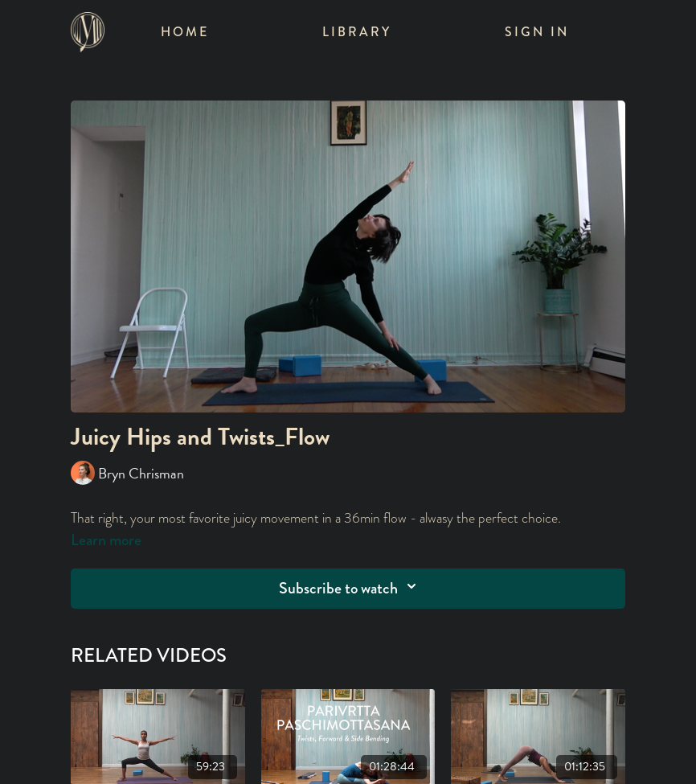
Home (185, 32)
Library (357, 32)
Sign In (537, 32)
